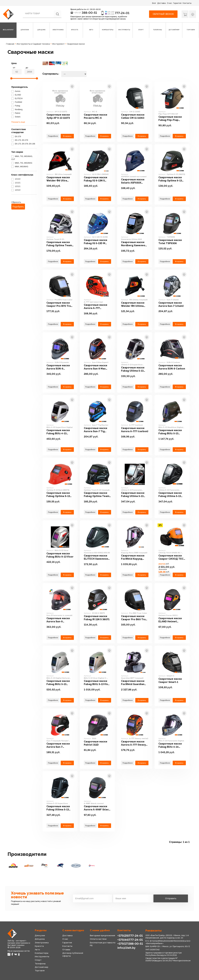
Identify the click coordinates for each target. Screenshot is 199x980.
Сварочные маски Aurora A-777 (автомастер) (95, 307)
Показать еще (18, 122)
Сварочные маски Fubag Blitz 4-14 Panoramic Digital (170, 745)
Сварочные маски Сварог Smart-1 (170, 680)
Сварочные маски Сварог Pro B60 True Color (134, 618)
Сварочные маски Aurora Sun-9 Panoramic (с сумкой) (60, 620)
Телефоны (40, 964)
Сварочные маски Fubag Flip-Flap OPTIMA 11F (170, 119)
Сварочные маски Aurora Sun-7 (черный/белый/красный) (58, 745)
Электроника (42, 943)
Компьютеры (42, 953)
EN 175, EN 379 (20, 140)
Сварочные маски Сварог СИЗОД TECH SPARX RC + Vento (172, 557)
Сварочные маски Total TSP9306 (170, 242)
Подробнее (53, 136)
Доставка (161, 3)
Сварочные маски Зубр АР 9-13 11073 (58, 116)
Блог (154, 3)
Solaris (16, 117)
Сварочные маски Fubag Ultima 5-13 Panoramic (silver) (133, 495)
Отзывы (66, 949)
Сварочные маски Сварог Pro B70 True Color (59, 305)
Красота (39, 946)
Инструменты (42, 956)
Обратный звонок (163, 14)
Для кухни (40, 935)
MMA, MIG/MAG (20, 167)
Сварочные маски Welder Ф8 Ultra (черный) (58, 179)
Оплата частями (98, 939)
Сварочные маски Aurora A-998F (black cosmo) (97, 808)
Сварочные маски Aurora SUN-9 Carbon (172, 367)
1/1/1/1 (16, 183)
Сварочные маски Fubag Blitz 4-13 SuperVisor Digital (58, 432)
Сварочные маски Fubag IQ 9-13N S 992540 (95, 179)
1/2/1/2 (16, 190)
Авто (37, 949)
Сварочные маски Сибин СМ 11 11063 (133, 116)
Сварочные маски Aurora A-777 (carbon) (135, 430)
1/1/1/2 (16, 179)
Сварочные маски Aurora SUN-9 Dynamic (58, 367)
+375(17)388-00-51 (130, 944)
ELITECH (17, 98)
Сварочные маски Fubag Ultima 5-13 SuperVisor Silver (133, 369)
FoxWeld (17, 102)
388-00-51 (89, 13)
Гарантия (177, 3)
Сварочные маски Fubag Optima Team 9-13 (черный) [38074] (97, 495)
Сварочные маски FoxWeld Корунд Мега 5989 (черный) (134, 557)
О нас (169, 3)
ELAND (16, 95)
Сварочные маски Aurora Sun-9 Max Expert (95, 367)
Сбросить (16, 202)
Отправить (171, 898)
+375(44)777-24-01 (130, 940)
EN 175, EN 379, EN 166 (23, 144)
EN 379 (16, 137)
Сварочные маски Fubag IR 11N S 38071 (97, 618)
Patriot (16, 113)
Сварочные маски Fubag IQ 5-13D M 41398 (95, 242)
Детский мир (42, 967)
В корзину (67, 136)
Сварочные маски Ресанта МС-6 (95, 116)
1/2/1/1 (16, 186)
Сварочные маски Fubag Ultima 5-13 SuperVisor (58, 808)
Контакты (187, 3)
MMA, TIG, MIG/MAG (22, 163)
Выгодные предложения (102, 935)
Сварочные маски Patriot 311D (95, 743)
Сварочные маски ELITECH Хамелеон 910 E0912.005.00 (96, 557)
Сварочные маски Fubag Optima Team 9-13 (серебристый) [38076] (59, 244)
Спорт (38, 960)
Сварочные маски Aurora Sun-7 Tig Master (95, 430)
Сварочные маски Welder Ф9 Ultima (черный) (133, 305)
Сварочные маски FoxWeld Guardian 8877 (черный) (133, 683)
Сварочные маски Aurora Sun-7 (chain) (171, 304)
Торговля (40, 970)
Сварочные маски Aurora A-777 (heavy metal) (133, 743)
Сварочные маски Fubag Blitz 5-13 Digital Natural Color (60, 683)
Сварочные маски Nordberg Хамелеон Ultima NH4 (134, 244)
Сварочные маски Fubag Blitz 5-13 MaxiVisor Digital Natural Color (170, 432)
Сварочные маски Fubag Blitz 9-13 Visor (60, 555)
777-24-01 (122, 13)
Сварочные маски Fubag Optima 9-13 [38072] (170, 179)
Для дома (40, 939)
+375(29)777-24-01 (130, 936)
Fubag (16, 106)
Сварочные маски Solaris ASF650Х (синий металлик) (133, 181)
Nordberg (17, 110)
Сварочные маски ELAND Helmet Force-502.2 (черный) (170, 620)
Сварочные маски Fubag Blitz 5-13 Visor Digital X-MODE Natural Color (97, 683)
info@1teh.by (126, 948)
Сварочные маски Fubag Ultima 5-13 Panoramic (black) (170, 495)
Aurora (16, 91)
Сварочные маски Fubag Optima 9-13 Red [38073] (58, 495)
